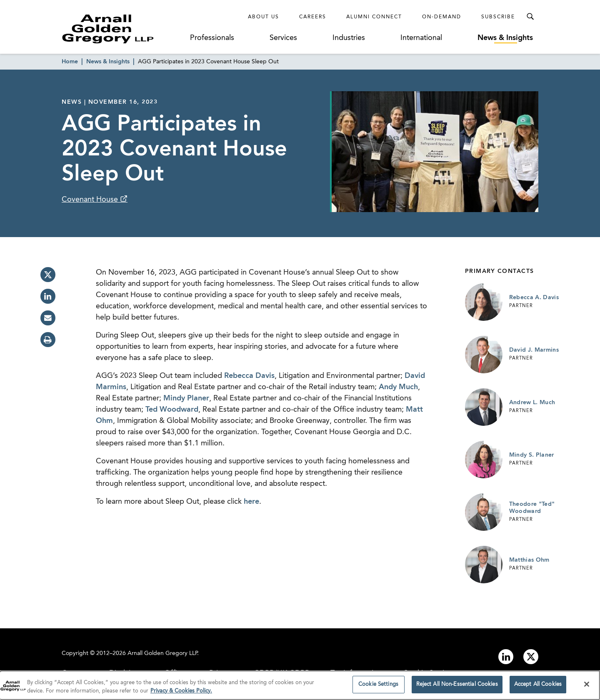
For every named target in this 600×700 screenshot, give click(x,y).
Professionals (212, 38)
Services (283, 38)
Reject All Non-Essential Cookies (457, 687)
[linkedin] (48, 296)
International (421, 38)
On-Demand (442, 17)
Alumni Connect (374, 17)
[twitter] (48, 275)
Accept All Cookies (538, 687)
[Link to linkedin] (506, 657)
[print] (48, 340)
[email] (48, 318)
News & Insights (505, 38)
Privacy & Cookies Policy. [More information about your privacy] (181, 694)
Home (70, 62)
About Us (264, 17)
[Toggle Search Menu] (530, 17)
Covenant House (91, 200)
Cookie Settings (378, 687)
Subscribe (498, 17)
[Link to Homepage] (123, 29)
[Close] (587, 687)
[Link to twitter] (531, 657)
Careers (313, 17)
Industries (349, 38)
